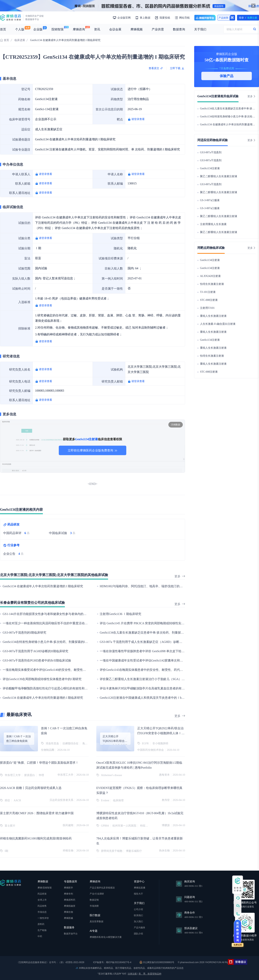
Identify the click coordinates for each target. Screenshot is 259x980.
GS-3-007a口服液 (210, 200)
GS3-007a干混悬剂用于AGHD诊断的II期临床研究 (35, 651)
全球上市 (42, 900)
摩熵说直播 (140, 888)
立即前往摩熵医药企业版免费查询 (93, 450)
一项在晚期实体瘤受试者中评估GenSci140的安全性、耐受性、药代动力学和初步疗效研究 (62, 670)
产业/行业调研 (97, 894)
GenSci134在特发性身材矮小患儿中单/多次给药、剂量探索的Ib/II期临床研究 (53, 642)
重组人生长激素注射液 (213, 316)
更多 (180, 576)
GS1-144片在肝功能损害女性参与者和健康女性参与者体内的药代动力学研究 (54, 614)
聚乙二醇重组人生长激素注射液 (219, 176)
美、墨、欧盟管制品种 (150, 974)
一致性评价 (43, 918)
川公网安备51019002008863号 (157, 962)
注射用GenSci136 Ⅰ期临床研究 (120, 614)
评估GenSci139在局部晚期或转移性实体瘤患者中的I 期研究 (42, 679)
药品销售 (42, 906)
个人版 (20, 29)
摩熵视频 (137, 29)
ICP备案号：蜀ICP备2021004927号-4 (112, 962)
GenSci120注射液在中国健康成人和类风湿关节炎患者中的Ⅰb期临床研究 (148, 698)
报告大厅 (138, 894)
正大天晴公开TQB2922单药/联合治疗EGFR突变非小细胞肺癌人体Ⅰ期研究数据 (161, 733)
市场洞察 (94, 906)
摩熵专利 (68, 894)
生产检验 (42, 930)
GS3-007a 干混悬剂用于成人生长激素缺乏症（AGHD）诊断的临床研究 (147, 642)
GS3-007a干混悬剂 (211, 152)
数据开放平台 (205, 18)
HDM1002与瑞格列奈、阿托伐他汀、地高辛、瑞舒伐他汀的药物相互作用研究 (152, 586)
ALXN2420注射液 (210, 276)
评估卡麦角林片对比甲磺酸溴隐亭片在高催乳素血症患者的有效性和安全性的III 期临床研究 (161, 688)
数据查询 (179, 29)
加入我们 (138, 922)
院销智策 (58, 29)
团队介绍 (138, 934)
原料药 (41, 924)
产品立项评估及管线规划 (102, 888)
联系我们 (138, 915)
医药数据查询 (238, 932)
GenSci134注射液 (210, 168)
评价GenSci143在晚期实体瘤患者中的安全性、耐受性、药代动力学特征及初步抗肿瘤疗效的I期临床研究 (169, 670)
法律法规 (132, 974)
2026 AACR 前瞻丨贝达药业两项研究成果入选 (31, 788)
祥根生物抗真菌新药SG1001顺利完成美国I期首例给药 (36, 838)
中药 (40, 936)
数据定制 (94, 900)
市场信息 (42, 912)
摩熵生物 (68, 912)
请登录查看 (138, 119)
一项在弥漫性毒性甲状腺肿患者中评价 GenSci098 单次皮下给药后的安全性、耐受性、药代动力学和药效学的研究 (175, 651)
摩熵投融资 (70, 906)
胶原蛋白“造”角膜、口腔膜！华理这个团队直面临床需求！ (39, 763)
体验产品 (227, 76)
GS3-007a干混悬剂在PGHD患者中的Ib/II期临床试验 (37, 660)
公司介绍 (138, 909)
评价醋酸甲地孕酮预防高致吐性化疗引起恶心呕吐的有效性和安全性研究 (51, 688)
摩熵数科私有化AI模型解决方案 (106, 937)
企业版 (38, 29)
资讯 (97, 29)
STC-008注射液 (209, 300)
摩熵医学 (68, 888)
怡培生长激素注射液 (212, 284)
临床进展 (20, 40)
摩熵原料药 (70, 900)
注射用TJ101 (207, 308)
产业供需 (158, 29)
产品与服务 (140, 928)
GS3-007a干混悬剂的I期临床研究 (24, 633)
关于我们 (200, 29)
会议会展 (115, 29)
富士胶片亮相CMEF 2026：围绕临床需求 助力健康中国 (37, 813)
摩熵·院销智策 (45, 888)
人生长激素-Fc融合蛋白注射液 (218, 324)
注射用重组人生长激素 (213, 224)
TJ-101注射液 (208, 292)
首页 (3, 29)
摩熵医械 (68, 918)
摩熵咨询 (79, 29)
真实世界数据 (97, 922)
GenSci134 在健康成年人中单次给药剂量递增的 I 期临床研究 (43, 586)
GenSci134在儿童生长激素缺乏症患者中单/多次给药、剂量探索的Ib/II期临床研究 (154, 633)
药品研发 (42, 894)
